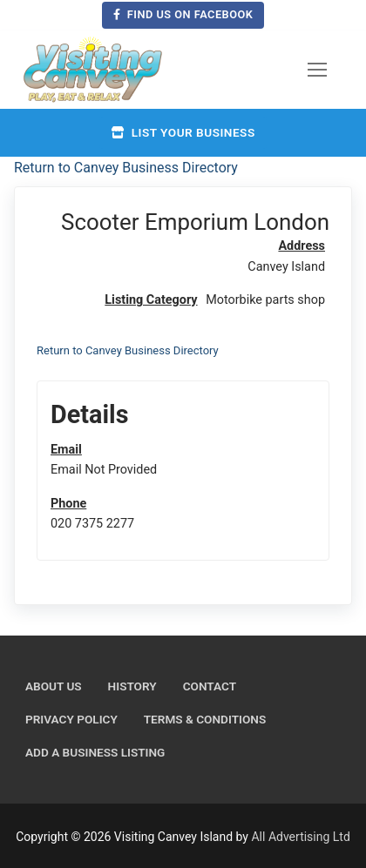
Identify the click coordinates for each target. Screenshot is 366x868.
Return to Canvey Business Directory (126, 168)
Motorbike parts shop (265, 300)
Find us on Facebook (183, 14)
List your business (183, 132)
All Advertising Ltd (300, 837)
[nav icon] (317, 70)
